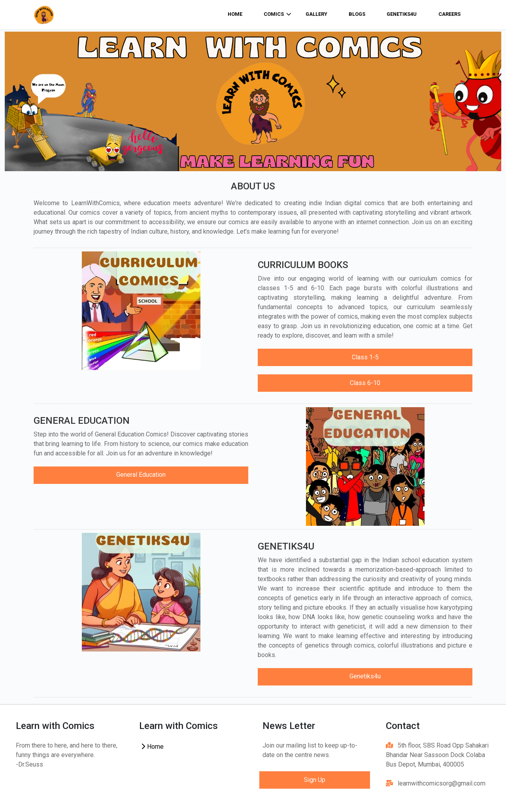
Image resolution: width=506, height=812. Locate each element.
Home (152, 747)
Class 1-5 (365, 357)
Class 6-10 (365, 383)
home (235, 14)
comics (278, 14)
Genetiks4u (402, 14)
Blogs (357, 14)
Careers (449, 14)
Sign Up (315, 780)
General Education (141, 475)
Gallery (316, 14)
